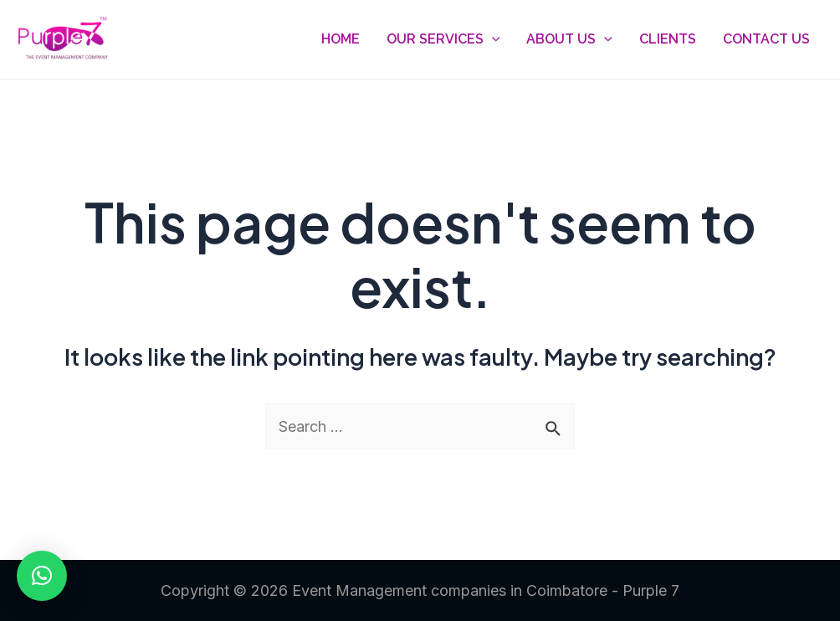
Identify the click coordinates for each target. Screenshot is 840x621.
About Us (569, 39)
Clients (668, 39)
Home (341, 39)
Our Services (443, 39)
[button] (42, 576)
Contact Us (766, 39)
